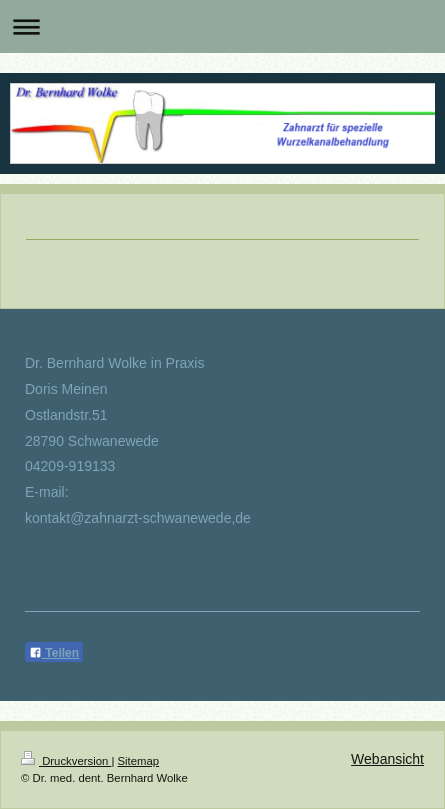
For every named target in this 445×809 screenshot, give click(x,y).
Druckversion (66, 761)
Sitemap (139, 761)
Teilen (54, 653)
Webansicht (387, 759)
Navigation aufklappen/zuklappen (222, 26)
